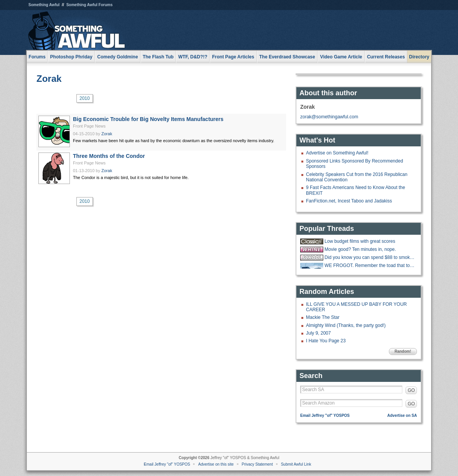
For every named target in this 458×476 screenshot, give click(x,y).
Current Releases (386, 57)
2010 (85, 98)
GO (411, 390)
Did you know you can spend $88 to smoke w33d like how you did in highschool (370, 257)
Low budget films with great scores (360, 241)
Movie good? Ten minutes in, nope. (360, 249)
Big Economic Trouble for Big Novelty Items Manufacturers (148, 119)
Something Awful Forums (90, 5)
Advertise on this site (216, 464)
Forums (37, 57)
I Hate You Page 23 (326, 341)
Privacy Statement (257, 464)
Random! (403, 351)
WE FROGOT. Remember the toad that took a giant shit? (370, 265)
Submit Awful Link (296, 464)
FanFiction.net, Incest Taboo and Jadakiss (349, 201)
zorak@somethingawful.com (329, 117)
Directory (419, 57)
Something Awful (44, 5)
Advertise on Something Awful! (337, 153)
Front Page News (89, 126)
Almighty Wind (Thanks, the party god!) (346, 325)
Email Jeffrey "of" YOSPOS (325, 415)
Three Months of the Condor (109, 156)
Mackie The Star (323, 317)
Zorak (49, 79)
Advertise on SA (402, 415)
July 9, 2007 (318, 333)
